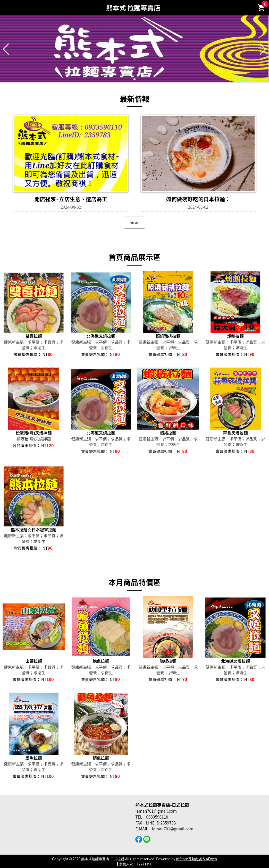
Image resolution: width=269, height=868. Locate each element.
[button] (134, 79)
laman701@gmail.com (173, 829)
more (134, 223)
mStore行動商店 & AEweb (196, 859)
